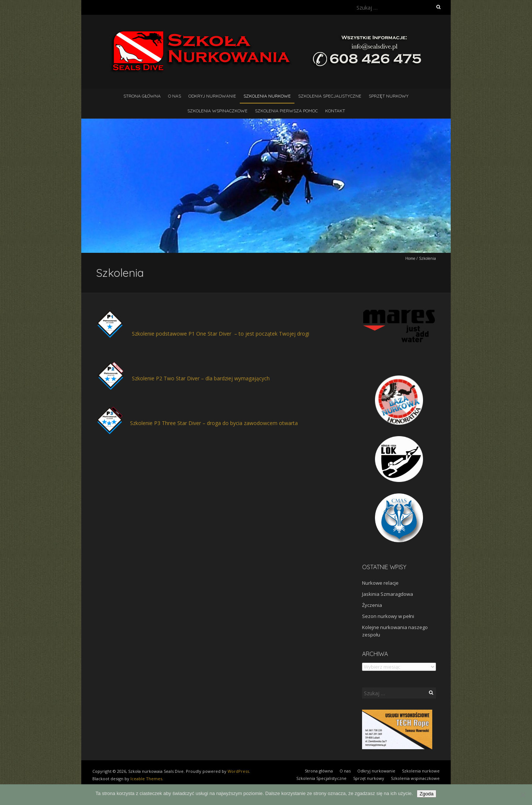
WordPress (238, 771)
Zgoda (427, 794)
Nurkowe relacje (380, 583)
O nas (175, 96)
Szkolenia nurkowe (267, 96)
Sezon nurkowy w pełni (388, 616)
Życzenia (372, 605)
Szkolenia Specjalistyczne (330, 96)
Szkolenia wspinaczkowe (217, 111)
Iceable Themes (146, 779)
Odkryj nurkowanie (212, 96)
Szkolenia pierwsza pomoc (286, 111)
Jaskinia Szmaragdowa (388, 594)
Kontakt (335, 111)
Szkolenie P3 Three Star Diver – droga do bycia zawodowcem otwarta (214, 423)
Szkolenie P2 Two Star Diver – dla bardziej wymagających (201, 378)
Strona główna (142, 96)
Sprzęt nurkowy (389, 96)
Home (410, 258)
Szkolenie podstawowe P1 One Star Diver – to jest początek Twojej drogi (221, 334)
